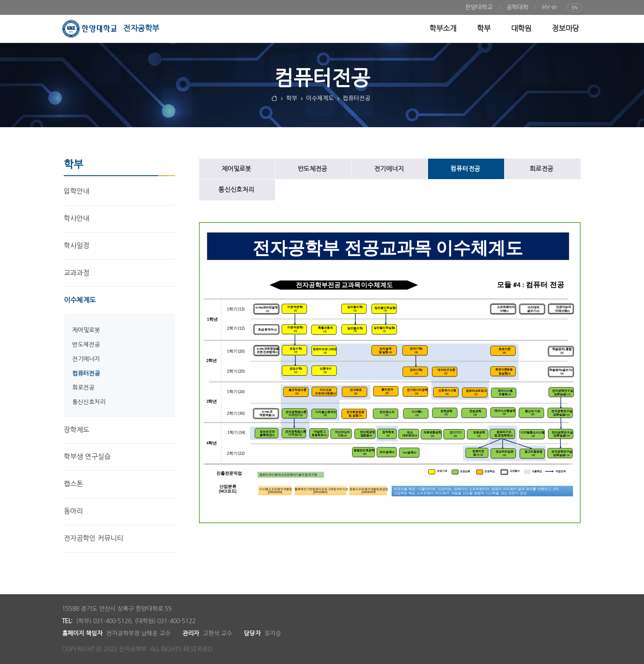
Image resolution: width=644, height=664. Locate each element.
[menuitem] (479, 7)
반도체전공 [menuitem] (86, 345)
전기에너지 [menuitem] (86, 359)
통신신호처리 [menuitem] (89, 402)
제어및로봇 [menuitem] (86, 330)
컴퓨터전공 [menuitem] (86, 373)
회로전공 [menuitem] (83, 388)
